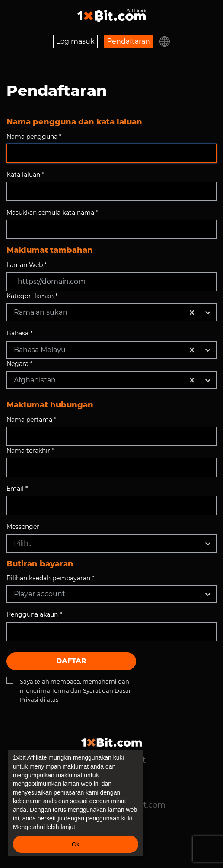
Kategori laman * (32, 296)
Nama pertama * (31, 420)
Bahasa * (19, 333)
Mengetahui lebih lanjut (44, 827)
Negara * (19, 364)
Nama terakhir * (30, 451)
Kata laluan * (25, 175)
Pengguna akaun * (34, 614)
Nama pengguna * (34, 137)
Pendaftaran (129, 41)
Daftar (71, 661)
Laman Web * (27, 265)
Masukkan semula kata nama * (52, 213)
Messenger (23, 527)
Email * (17, 489)
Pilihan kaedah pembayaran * (50, 578)
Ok (76, 844)
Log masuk (75, 41)
